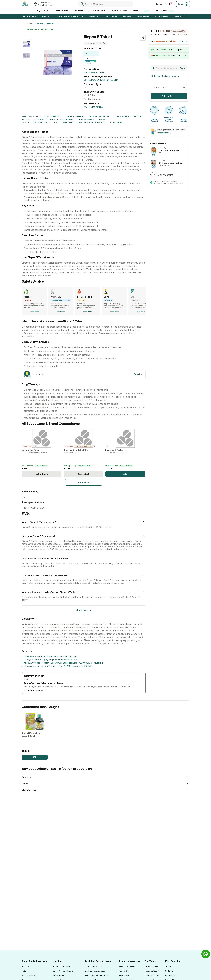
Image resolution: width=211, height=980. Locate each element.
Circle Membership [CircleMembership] (98, 11)
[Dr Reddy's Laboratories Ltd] (101, 80)
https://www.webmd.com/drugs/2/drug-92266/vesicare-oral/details (58, 666)
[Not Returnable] (94, 107)
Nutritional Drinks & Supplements (70, 16)
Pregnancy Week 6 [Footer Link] (152, 975)
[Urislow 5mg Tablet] (42, 450)
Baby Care (46, 16)
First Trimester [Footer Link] (171, 975)
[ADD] (35, 757)
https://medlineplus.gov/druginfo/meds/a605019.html (51, 660)
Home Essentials (162, 16)
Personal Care (111, 16)
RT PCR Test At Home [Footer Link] (94, 966)
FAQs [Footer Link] (24, 971)
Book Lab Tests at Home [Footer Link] (95, 971)
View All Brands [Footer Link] (125, 971)
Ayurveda (127, 16)
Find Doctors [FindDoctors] (62, 11)
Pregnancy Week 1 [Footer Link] (152, 966)
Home (24, 23)
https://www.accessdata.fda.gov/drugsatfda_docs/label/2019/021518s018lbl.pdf (64, 663)
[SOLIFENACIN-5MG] (94, 72)
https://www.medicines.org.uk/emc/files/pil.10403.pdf (51, 656)
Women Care (94, 16)
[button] (91, 58)
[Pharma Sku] (84, 482)
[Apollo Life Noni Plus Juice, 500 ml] (35, 733)
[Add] (42, 474)
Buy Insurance (165, 11)
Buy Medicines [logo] (44, 11)
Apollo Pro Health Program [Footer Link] (64, 971)
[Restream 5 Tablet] (125, 450)
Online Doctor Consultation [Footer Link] (64, 966)
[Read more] (34, 312)
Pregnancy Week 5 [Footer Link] (152, 971)
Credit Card (141, 11)
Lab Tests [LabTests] (78, 11)
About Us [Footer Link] (25, 966)
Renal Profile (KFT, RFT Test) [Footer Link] (97, 975)
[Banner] (169, 131)
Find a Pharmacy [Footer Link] (28, 975)
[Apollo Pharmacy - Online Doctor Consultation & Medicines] (26, 4)
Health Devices (143, 16)
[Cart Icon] (170, 4)
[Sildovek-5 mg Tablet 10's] (83, 450)
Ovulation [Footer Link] (169, 971)
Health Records (120, 11)
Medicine (32, 23)
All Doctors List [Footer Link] (59, 975)
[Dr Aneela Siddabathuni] (169, 151)
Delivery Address (45, 3)
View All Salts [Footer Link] (124, 975)
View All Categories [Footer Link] (127, 966)
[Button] (139, 374)
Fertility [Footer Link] (168, 966)
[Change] (183, 68)
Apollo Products (30, 16)
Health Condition (181, 16)
